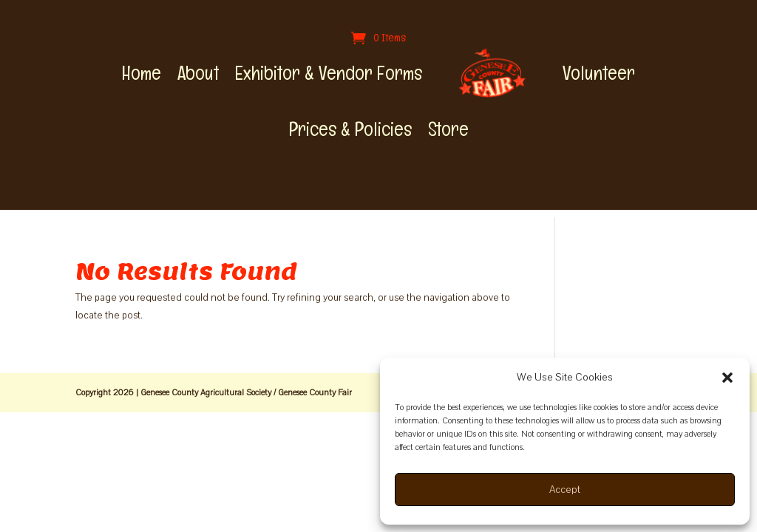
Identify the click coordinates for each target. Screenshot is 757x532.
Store (448, 129)
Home (142, 73)
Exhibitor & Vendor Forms (329, 73)
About (198, 73)
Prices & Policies (350, 129)
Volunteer (599, 73)
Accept (565, 490)
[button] (727, 378)
